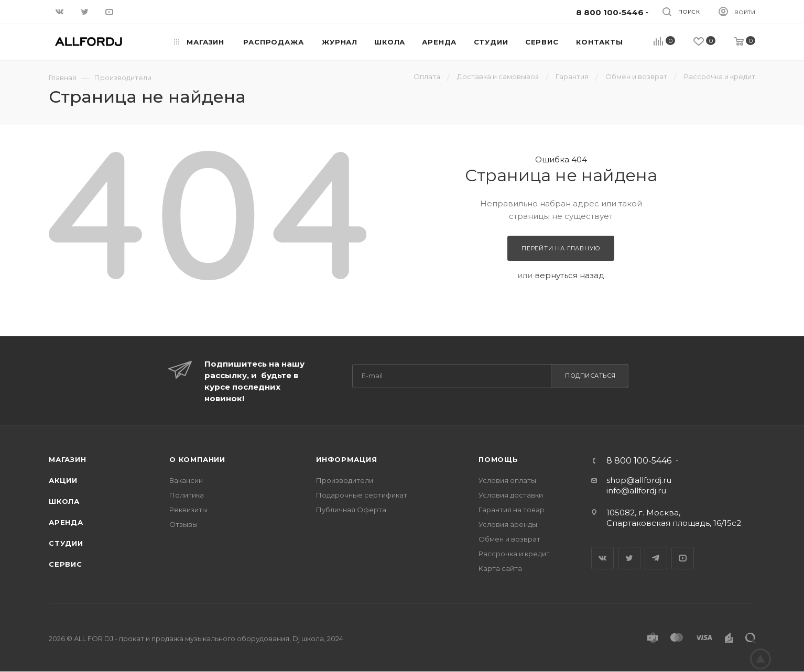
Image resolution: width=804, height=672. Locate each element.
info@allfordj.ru (636, 491)
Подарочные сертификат (362, 495)
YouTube (683, 558)
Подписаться (590, 376)
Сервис (66, 564)
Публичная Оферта (351, 510)
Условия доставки (511, 495)
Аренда (66, 522)
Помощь (498, 459)
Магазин (68, 459)
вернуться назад (569, 275)
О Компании (197, 459)
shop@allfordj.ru (639, 480)
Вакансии (186, 480)
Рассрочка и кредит (514, 554)
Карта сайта (500, 568)
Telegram (656, 558)
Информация (347, 459)
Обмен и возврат (509, 539)
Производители (345, 480)
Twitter (629, 558)
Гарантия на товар (512, 510)
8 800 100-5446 (639, 461)
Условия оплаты (507, 480)
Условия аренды (508, 524)
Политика (187, 495)
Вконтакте (602, 558)
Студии (66, 543)
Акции (63, 480)
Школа (64, 501)
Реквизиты (188, 510)
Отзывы (183, 524)
